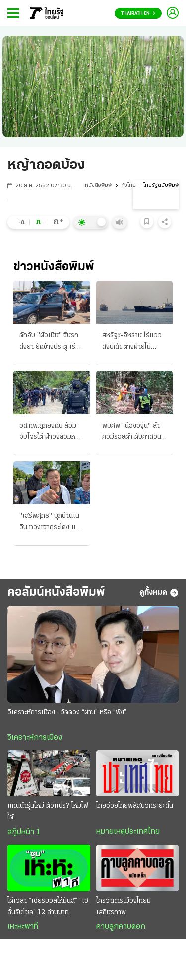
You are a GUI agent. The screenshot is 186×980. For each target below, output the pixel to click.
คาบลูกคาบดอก (121, 927)
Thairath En (138, 14)
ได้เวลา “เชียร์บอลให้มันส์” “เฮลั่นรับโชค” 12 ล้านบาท (48, 907)
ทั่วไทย (128, 186)
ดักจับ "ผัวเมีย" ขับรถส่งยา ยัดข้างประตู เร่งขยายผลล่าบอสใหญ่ (49, 342)
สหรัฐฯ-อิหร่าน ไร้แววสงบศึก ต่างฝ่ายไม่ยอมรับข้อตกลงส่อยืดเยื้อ (132, 342)
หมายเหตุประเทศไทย (128, 832)
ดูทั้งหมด (159, 593)
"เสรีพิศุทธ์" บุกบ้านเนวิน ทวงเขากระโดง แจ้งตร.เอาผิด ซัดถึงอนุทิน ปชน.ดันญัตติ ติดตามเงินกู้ (51, 523)
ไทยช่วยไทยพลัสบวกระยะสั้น (135, 806)
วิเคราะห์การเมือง (35, 738)
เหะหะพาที (23, 927)
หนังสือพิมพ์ (98, 186)
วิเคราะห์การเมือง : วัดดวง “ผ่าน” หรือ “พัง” (67, 712)
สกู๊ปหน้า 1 (24, 832)
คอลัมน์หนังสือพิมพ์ (56, 592)
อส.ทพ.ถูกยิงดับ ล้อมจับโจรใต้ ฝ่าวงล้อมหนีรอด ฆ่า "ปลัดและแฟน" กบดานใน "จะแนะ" (49, 432)
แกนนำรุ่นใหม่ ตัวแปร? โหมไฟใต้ (48, 812)
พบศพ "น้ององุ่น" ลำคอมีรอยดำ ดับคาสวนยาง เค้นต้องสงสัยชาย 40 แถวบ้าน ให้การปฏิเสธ (132, 432)
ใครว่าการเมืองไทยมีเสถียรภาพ (124, 907)
